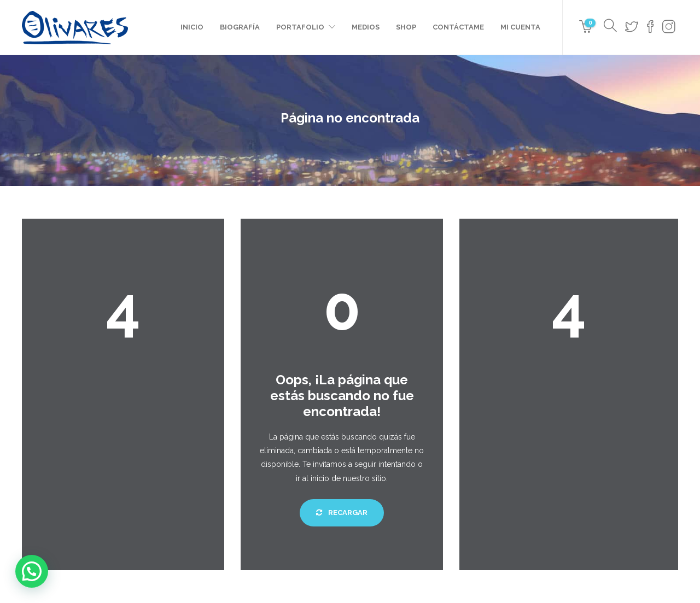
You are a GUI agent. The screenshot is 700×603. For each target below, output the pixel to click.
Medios (366, 27)
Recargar (342, 513)
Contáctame (458, 27)
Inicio (192, 27)
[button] (32, 571)
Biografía (240, 27)
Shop (406, 27)
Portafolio (300, 27)
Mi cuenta (520, 27)
